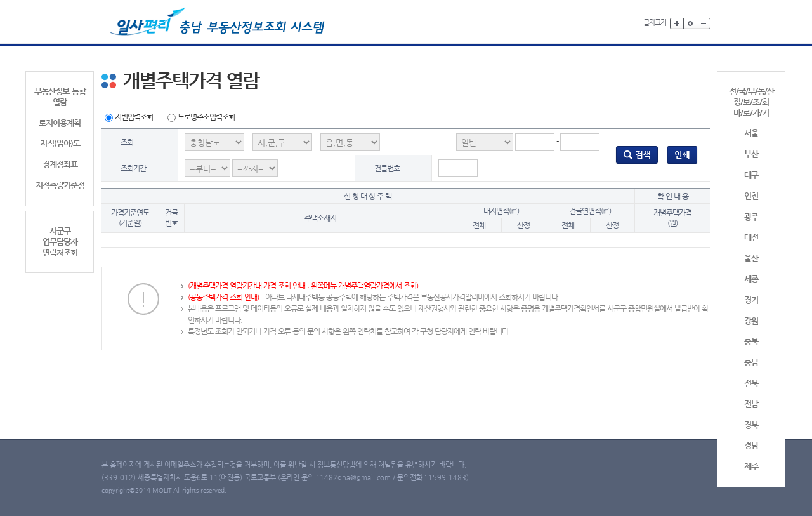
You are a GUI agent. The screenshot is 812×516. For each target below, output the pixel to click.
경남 (751, 445)
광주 (751, 217)
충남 (751, 362)
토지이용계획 (60, 123)
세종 (751, 279)
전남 (751, 404)
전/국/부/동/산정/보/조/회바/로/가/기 (751, 102)
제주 (751, 466)
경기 (751, 300)
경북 (751, 425)
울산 (751, 258)
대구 (751, 175)
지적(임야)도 (60, 143)
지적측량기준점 (60, 185)
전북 (751, 383)
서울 (751, 133)
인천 (751, 196)
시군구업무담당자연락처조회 (60, 241)
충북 (751, 341)
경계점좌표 (60, 164)
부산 (751, 154)
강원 (751, 321)
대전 (751, 237)
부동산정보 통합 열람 (60, 96)
